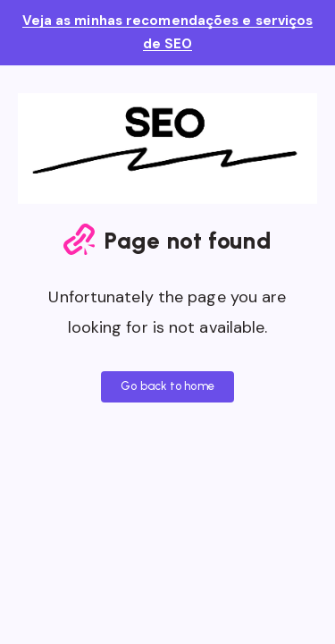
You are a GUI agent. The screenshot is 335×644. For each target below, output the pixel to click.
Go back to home (167, 386)
